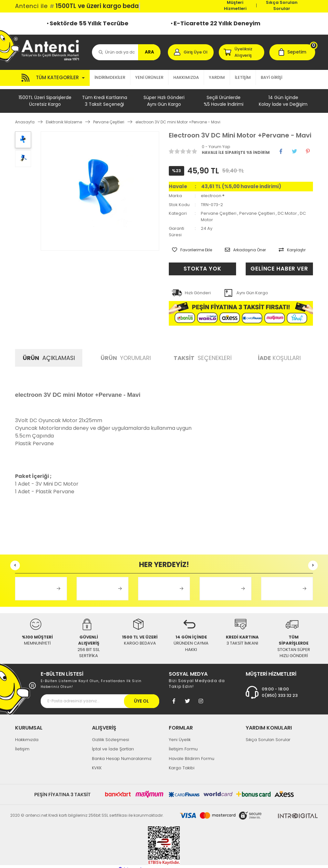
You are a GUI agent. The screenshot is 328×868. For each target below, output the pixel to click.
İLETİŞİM (243, 77)
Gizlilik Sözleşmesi (111, 733)
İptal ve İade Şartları (113, 743)
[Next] (313, 559)
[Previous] (15, 559)
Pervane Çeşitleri (219, 210)
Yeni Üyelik (180, 733)
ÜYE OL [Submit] (141, 695)
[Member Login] (191, 52)
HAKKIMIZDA (186, 77)
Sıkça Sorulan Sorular (282, 5)
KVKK (97, 761)
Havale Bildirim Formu (192, 752)
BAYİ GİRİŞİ (271, 77)
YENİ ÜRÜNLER (149, 77)
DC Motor (287, 210)
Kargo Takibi (182, 761)
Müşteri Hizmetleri (235, 5)
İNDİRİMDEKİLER (110, 77)
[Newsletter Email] (100, 695)
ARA (149, 52)
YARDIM (217, 77)
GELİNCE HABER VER (274, 263)
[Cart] (292, 52)
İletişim (22, 743)
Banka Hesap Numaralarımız (122, 752)
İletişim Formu (183, 743)
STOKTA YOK (202, 263)
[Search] (126, 52)
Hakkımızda (27, 733)
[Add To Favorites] (189, 245)
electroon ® (213, 192)
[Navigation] (52, 78)
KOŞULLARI (279, 351)
